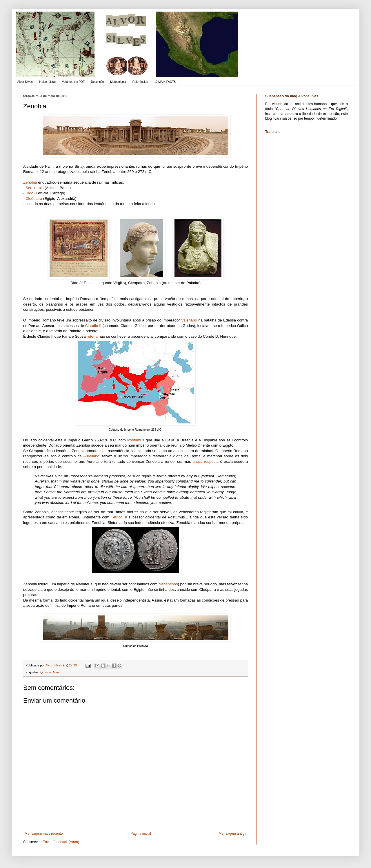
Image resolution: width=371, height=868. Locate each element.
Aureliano (91, 456)
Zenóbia (30, 182)
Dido (29, 193)
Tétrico (117, 517)
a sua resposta (205, 462)
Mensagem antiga (233, 834)
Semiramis (34, 188)
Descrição (97, 82)
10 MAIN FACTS (165, 82)
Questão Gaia (50, 672)
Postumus (136, 440)
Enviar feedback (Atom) (61, 842)
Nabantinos (168, 584)
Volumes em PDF (73, 82)
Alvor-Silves (25, 82)
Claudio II (93, 326)
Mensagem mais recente (44, 834)
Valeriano (189, 320)
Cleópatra (34, 199)
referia (92, 336)
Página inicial (141, 834)
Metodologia (118, 82)
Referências (140, 82)
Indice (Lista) (47, 82)
